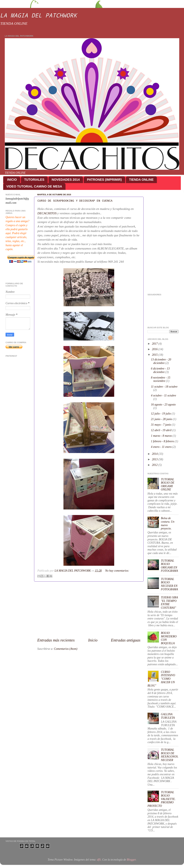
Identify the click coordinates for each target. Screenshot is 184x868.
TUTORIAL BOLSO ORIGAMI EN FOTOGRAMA (169, 566)
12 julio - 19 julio (161, 414)
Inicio (93, 640)
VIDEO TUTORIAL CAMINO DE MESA (34, 186)
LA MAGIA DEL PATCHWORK (38, 15)
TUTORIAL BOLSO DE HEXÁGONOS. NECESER (170, 755)
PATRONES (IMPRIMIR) (104, 180)
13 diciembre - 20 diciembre (161, 361)
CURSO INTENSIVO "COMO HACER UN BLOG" (161, 679)
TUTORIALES (34, 180)
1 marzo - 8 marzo (162, 436)
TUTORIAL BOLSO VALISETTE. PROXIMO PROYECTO (161, 799)
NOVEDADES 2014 (66, 180)
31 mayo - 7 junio (161, 425)
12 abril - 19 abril (162, 430)
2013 (155, 459)
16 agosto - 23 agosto (163, 405)
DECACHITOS (47, 213)
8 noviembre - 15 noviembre (161, 379)
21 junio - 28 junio (162, 419)
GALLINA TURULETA (168, 716)
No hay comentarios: (117, 571)
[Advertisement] (89, 609)
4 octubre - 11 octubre (164, 395)
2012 (155, 465)
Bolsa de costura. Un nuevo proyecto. (168, 523)
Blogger (131, 860)
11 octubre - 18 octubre (164, 387)
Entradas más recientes (56, 640)
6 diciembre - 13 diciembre (160, 370)
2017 (155, 344)
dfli (99, 860)
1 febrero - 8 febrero (163, 441)
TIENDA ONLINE (141, 180)
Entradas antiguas (126, 640)
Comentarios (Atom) (66, 649)
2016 (155, 349)
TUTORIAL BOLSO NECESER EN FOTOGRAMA (169, 584)
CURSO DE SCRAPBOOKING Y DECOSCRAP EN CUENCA (75, 201)
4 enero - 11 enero (162, 447)
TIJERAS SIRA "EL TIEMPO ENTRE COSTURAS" (169, 603)
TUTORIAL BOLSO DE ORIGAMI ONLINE (168, 484)
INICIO (12, 180)
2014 (155, 454)
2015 (155, 355)
